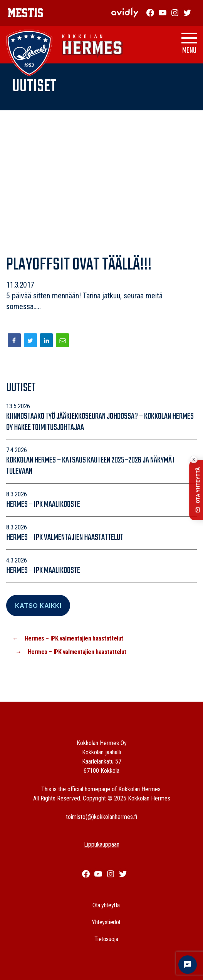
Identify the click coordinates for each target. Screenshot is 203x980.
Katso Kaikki (38, 606)
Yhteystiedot (106, 922)
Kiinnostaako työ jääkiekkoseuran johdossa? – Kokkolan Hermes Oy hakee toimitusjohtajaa (100, 422)
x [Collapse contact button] (194, 459)
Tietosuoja (106, 939)
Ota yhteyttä (106, 905)
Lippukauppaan (102, 844)
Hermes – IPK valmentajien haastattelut (65, 537)
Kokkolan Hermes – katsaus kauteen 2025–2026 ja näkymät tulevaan (91, 466)
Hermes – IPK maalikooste (43, 504)
